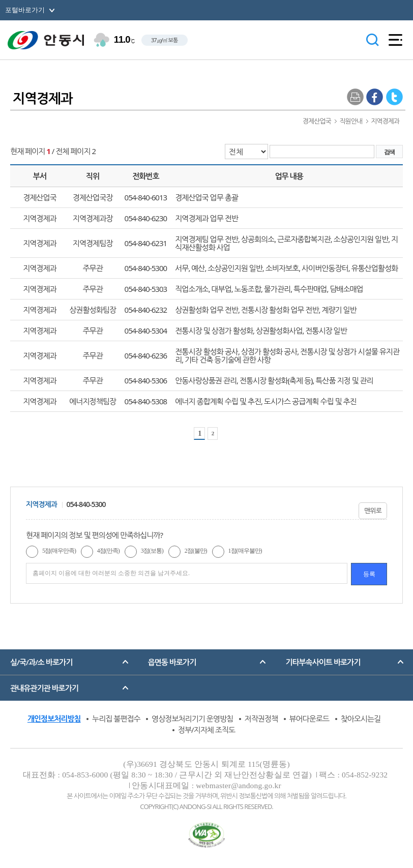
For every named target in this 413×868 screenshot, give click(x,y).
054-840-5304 (146, 331)
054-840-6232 (146, 310)
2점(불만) (196, 551)
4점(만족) (108, 551)
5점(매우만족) (59, 551)
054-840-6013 (146, 197)
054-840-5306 (146, 380)
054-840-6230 (146, 218)
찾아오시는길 (361, 719)
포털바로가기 (25, 10)
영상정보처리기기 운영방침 (192, 719)
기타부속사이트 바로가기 (323, 662)
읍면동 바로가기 (172, 662)
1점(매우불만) (245, 551)
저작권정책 (261, 719)
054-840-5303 (146, 289)
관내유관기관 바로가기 (44, 688)
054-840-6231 (146, 243)
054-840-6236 (146, 355)
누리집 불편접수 (116, 719)
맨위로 (373, 511)
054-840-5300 (146, 268)
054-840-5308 (146, 401)
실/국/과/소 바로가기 (41, 662)
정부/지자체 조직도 (206, 730)
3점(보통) (152, 551)
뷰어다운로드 (309, 719)
